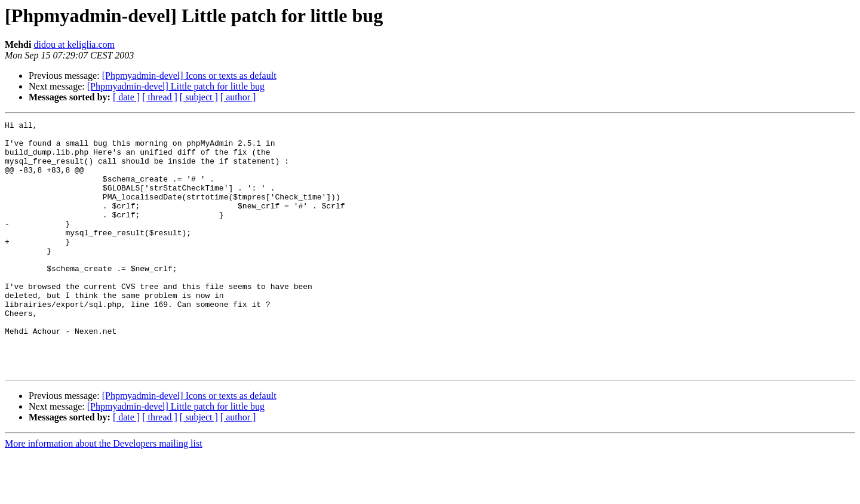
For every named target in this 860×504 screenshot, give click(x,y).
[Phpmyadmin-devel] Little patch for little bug (176, 86)
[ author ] (238, 97)
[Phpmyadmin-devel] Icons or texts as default (189, 76)
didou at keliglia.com (74, 44)
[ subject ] (199, 97)
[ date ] (126, 97)
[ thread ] (160, 97)
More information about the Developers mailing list (104, 494)
